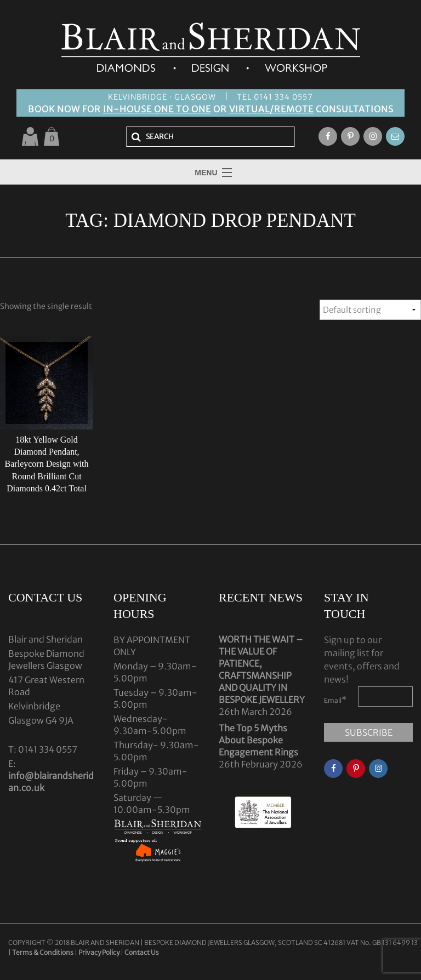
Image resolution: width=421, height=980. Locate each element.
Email (335, 700)
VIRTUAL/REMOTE (271, 109)
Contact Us (142, 952)
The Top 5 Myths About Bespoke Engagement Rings (258, 740)
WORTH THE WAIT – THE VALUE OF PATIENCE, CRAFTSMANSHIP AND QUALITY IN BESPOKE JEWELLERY (262, 669)
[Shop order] (370, 310)
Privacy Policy (99, 952)
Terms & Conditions (43, 952)
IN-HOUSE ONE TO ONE (157, 109)
